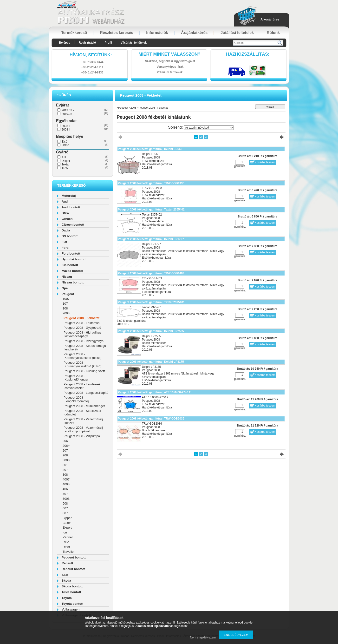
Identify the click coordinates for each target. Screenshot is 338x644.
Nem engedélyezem (203, 637)
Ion (65, 532)
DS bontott (70, 236)
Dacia (66, 230)
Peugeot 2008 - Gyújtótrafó (82, 328)
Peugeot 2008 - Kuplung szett (84, 371)
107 (65, 304)
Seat (65, 575)
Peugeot (68, 294)
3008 (66, 460)
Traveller (69, 552)
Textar (66, 164)
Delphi (66, 161)
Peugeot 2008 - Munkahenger (84, 406)
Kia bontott (70, 265)
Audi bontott (71, 207)
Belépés (65, 43)
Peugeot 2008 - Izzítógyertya (84, 341)
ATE (64, 157)
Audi (65, 201)
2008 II (66, 130)
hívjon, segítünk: (91, 55)
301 (65, 465)
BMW (66, 213)
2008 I (66, 126)
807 (65, 513)
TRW (65, 168)
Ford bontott (71, 253)
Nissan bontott (73, 282)
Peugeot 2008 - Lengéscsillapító (86, 393)
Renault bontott (73, 569)
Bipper (67, 518)
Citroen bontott (73, 225)
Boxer (67, 523)
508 (65, 503)
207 (65, 450)
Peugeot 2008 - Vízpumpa (82, 436)
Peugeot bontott (74, 557)
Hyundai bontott (74, 259)
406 (65, 489)
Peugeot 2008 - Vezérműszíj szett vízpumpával (83, 429)
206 (65, 441)
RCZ (66, 542)
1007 (66, 299)
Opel (65, 288)
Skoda (66, 581)
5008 (66, 499)
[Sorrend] (209, 128)
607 (65, 508)
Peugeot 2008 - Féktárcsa (82, 323)
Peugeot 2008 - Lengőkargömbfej (76, 399)
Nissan (67, 277)
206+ (66, 446)
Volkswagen (71, 609)
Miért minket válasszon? (170, 54)
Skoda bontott (72, 586)
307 (65, 470)
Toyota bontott (72, 604)
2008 (66, 313)
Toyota (67, 598)
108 (65, 308)
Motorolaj (69, 196)
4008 (66, 484)
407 (65, 494)
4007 (66, 479)
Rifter (66, 547)
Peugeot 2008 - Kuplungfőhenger (76, 378)
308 (65, 475)
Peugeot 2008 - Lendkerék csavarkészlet (82, 386)
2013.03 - (68, 110)
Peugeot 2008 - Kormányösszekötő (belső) (83, 356)
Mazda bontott (72, 271)
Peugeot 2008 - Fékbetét (81, 318)
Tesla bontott (71, 592)
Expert (67, 528)
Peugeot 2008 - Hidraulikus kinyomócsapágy (82, 334)
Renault (67, 563)
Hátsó (65, 145)
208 (65, 455)
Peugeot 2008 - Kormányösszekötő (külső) (82, 364)
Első (64, 142)
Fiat (64, 242)
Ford (65, 248)
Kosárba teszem (265, 162)
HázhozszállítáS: (248, 54)
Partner (68, 537)
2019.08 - (68, 114)
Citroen (67, 219)
